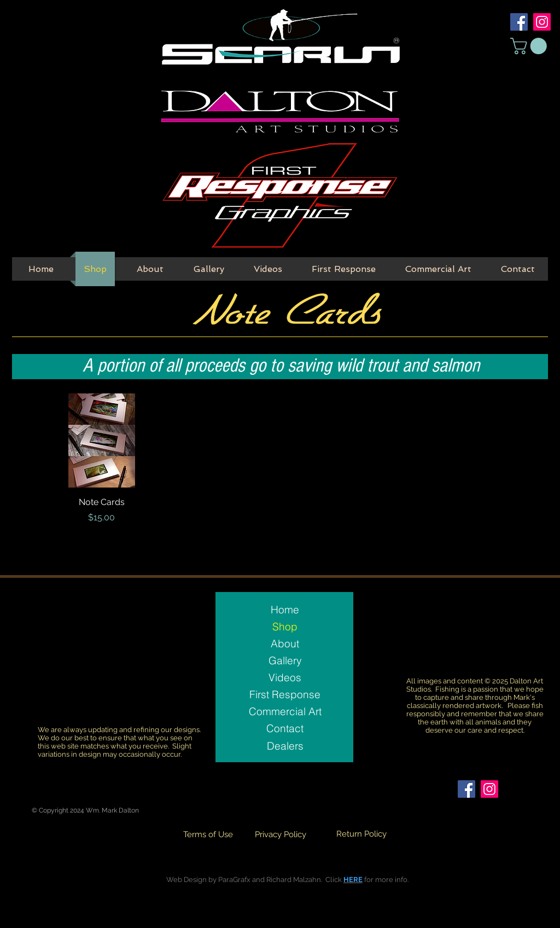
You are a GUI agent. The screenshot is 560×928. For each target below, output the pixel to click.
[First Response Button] (279, 196)
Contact (285, 728)
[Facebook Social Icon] (519, 22)
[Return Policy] (361, 834)
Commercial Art (285, 711)
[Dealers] (285, 746)
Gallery (285, 660)
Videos (285, 677)
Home (285, 610)
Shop (285, 627)
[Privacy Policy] (281, 835)
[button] (530, 46)
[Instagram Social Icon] (542, 22)
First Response (285, 694)
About (285, 643)
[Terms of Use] (208, 835)
